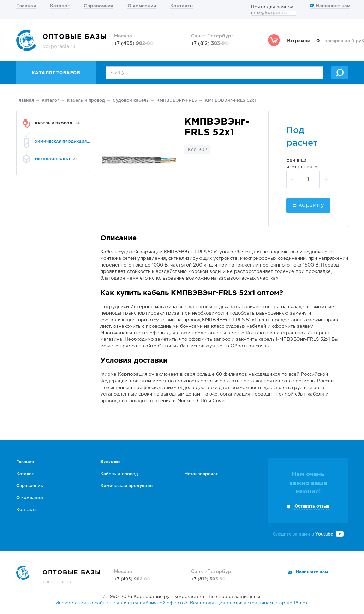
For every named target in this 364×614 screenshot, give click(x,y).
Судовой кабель (131, 101)
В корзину (308, 205)
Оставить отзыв (312, 506)
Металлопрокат (201, 474)
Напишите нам (330, 6)
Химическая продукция (126, 486)
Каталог (60, 6)
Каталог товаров (56, 73)
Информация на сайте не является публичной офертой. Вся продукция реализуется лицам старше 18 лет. (182, 603)
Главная (26, 6)
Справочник (99, 6)
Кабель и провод (86, 101)
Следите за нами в (308, 534)
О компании (142, 6)
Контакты (182, 6)
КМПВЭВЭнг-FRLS (177, 101)
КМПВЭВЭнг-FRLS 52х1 (230, 101)
